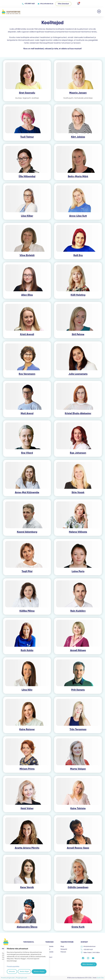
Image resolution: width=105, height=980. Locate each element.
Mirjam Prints (27, 769)
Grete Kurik (78, 927)
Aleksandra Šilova (27, 927)
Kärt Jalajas (78, 137)
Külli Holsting (78, 295)
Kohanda (12, 972)
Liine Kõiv (27, 690)
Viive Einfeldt (27, 255)
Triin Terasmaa (78, 729)
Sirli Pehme (78, 334)
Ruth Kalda (27, 650)
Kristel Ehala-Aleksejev (78, 413)
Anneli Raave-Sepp (78, 848)
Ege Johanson (78, 453)
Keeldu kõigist (24, 972)
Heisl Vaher (27, 808)
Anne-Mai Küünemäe (27, 492)
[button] (99, 11)
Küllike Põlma (27, 611)
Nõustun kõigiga (39, 972)
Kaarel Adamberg (27, 532)
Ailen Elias (27, 295)
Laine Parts (78, 571)
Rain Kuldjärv (78, 611)
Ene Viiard (27, 453)
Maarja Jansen (78, 93)
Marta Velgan (78, 769)
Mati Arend (27, 413)
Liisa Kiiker (27, 216)
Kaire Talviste (78, 808)
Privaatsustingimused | (9, 978)
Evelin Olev (100, 978)
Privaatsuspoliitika (13, 966)
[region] (27, 961)
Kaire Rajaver (27, 729)
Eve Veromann (27, 374)
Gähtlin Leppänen (78, 887)
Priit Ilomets (78, 690)
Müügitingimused (21, 978)
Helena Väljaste (78, 532)
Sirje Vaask (78, 492)
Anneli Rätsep (78, 650)
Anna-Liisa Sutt (78, 216)
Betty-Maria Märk (78, 176)
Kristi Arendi (27, 334)
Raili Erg (78, 255)
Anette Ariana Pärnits (27, 848)
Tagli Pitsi (27, 571)
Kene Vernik (27, 887)
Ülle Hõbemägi (27, 176)
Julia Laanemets (78, 374)
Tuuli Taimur (27, 137)
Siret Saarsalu (27, 93)
